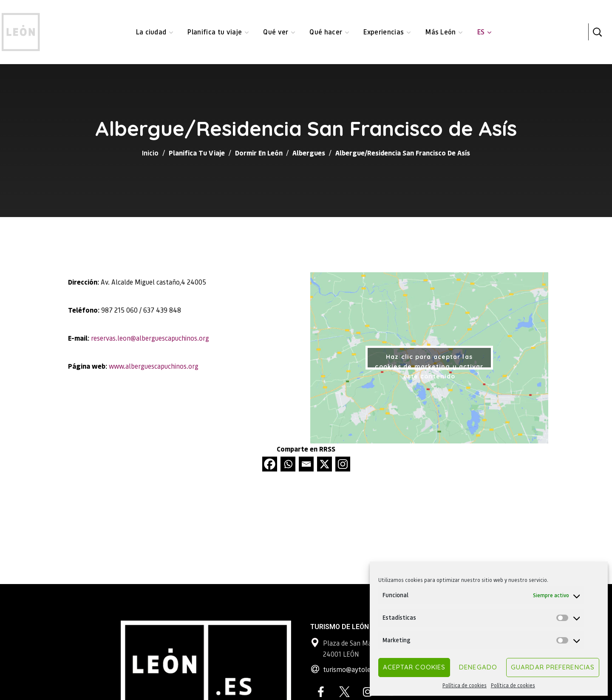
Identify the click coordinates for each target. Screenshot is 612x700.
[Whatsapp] (288, 464)
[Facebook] (270, 464)
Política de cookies (465, 685)
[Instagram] (343, 464)
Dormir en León (259, 153)
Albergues (309, 153)
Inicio (150, 153)
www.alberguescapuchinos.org (154, 366)
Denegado (478, 667)
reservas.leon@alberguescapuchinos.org (150, 338)
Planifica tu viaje (197, 153)
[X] (324, 464)
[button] (597, 32)
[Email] (306, 464)
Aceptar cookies (414, 667)
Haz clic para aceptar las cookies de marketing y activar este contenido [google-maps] (429, 361)
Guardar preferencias (553, 667)
